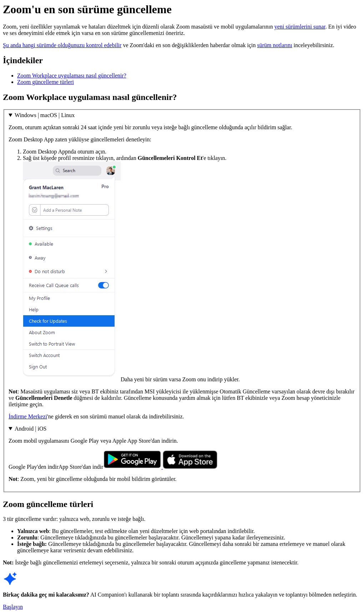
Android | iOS (31, 429)
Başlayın (13, 607)
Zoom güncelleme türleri (45, 82)
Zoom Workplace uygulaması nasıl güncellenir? (72, 76)
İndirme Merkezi (28, 416)
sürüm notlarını (275, 45)
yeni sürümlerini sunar (300, 27)
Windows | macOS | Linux (45, 115)
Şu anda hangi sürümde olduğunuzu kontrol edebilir (62, 45)
